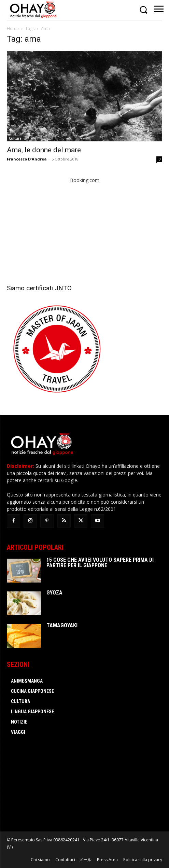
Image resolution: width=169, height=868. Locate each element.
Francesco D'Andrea (27, 159)
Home (13, 29)
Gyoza (54, 593)
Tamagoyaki (62, 625)
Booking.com (85, 180)
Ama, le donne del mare (44, 150)
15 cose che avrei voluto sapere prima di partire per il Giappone (100, 563)
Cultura (15, 138)
